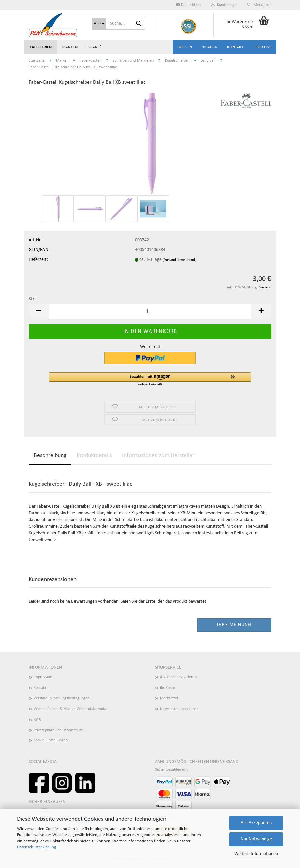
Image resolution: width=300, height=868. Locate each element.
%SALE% (209, 47)
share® (95, 47)
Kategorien (40, 47)
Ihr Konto (168, 688)
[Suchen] (139, 24)
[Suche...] (99, 24)
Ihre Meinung (234, 625)
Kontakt (235, 47)
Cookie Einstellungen (51, 740)
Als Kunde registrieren (178, 677)
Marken (70, 47)
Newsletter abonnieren (179, 709)
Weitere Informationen (256, 854)
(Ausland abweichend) (179, 260)
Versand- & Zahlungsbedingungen (62, 698)
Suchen (185, 47)
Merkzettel (259, 5)
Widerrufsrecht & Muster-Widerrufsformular (71, 709)
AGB (37, 720)
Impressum (43, 677)
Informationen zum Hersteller (158, 456)
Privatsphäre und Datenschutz (58, 730)
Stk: (32, 299)
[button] (189, 5)
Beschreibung (50, 456)
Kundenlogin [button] (224, 5)
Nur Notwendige (256, 839)
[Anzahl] (150, 311)
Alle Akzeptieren (256, 823)
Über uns (262, 47)
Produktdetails (94, 456)
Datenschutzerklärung (36, 847)
